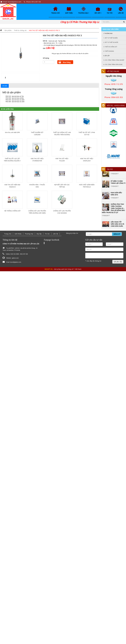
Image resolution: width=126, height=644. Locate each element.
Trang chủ (55, 10)
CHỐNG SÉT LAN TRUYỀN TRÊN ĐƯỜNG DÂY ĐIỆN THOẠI (37, 213)
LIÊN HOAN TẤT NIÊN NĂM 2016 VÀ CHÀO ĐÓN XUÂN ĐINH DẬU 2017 (117, 226)
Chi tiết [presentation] (5, 86)
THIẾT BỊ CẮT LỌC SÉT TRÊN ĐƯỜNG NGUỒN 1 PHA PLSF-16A (12, 161)
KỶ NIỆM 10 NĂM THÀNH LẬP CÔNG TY (118, 183)
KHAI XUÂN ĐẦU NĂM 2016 (116, 194)
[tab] (5, 86)
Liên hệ (121, 10)
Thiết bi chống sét (20, 30)
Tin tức (110, 11)
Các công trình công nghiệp (114, 60)
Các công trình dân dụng (113, 64)
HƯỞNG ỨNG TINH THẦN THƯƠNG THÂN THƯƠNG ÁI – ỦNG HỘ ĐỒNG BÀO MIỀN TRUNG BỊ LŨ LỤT (113, 209)
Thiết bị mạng (109, 51)
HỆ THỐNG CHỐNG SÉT (12, 211)
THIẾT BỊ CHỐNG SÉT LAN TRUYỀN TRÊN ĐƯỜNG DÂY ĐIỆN (62, 135)
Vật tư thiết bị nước (111, 42)
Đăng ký (117, 234)
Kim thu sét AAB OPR (12, 132)
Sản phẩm (8, 30)
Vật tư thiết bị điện (111, 38)
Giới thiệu (69, 10)
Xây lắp (98, 11)
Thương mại (84, 10)
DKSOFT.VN (49, 269)
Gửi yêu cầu (118, 262)
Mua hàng (64, 62)
